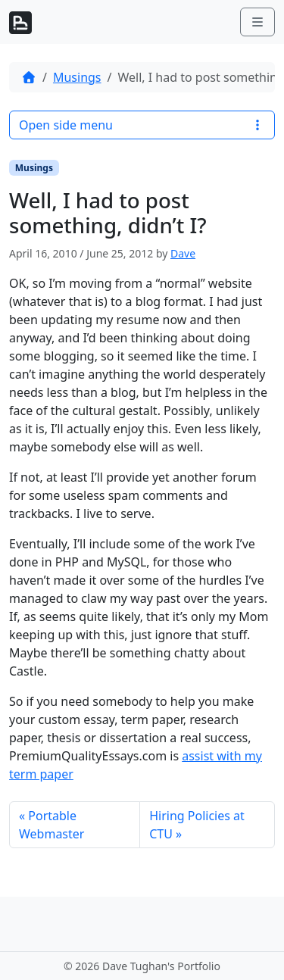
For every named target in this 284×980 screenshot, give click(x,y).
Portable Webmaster (51, 825)
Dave (183, 253)
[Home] (29, 77)
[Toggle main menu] (257, 22)
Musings (77, 77)
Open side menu (142, 125)
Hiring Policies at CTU (197, 825)
